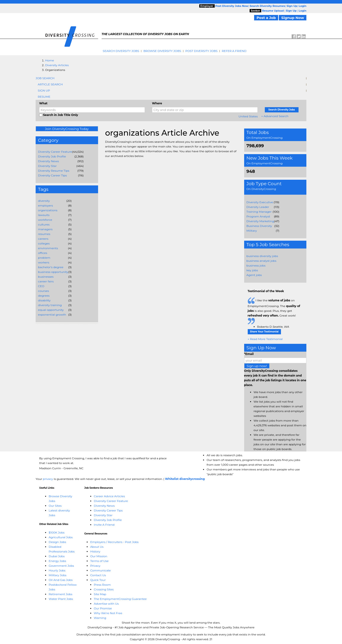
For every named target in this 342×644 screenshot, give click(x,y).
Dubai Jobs (57, 556)
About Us (97, 547)
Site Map (100, 594)
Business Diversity (259, 226)
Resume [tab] (44, 97)
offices (43, 253)
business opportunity (53, 272)
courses (43, 291)
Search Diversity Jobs (121, 51)
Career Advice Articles (109, 496)
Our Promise (103, 608)
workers (44, 262)
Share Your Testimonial (264, 332)
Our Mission (99, 556)
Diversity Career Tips (52, 175)
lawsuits (44, 215)
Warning (100, 618)
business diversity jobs (262, 256)
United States (248, 116)
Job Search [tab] (45, 78)
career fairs (46, 281)
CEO (41, 286)
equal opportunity (51, 310)
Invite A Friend (104, 525)
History (95, 551)
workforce (45, 220)
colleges (44, 243)
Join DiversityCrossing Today (67, 129)
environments (48, 248)
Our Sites (55, 506)
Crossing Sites (104, 589)
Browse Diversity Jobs (162, 51)
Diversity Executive (260, 202)
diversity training (50, 305)
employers (45, 205)
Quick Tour (98, 580)
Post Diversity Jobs (202, 51)
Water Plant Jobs (61, 599)
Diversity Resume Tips (54, 171)
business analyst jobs (261, 261)
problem (44, 258)
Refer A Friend (234, 51)
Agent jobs (254, 275)
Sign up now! (257, 366)
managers (45, 229)
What (43, 103)
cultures (44, 224)
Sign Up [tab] (44, 90)
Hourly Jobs (57, 570)
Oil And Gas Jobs (61, 580)
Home (50, 60)
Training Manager (259, 212)
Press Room (102, 585)
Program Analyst (258, 216)
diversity (44, 201)
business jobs (256, 265)
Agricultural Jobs (61, 537)
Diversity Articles (57, 65)
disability (44, 300)
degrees (44, 296)
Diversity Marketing (260, 221)
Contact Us (98, 575)
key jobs (252, 270)
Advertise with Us (106, 604)
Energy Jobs (57, 561)
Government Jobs (61, 566)
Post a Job (266, 18)
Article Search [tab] (50, 84)
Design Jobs (57, 542)
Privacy (95, 566)
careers (43, 239)
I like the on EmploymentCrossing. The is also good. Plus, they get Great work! (274, 311)
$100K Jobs (57, 532)
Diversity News (48, 161)
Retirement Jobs (61, 594)
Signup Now (293, 18)
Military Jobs (58, 575)
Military (252, 231)
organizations (48, 210)
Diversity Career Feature (55, 152)
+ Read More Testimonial (265, 339)
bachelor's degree (51, 267)
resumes (44, 234)
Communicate (100, 570)
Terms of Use (99, 561)
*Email (249, 354)
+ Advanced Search (275, 116)
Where (157, 103)
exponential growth (52, 315)
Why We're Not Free (108, 613)
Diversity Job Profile (52, 156)
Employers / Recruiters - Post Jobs (114, 542)
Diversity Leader (258, 207)
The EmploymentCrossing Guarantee (120, 599)
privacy (48, 479)
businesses (46, 277)
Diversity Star (47, 166)
